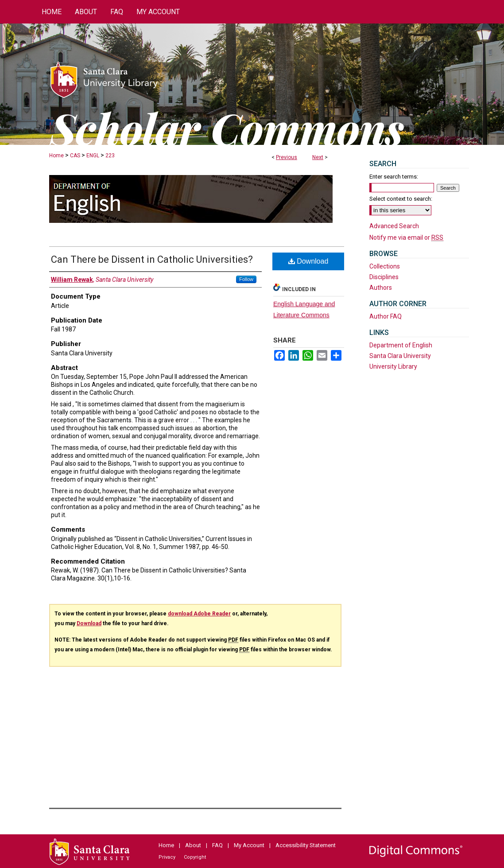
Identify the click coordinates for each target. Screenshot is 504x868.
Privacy (167, 857)
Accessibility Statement (306, 845)
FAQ (217, 845)
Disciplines (384, 277)
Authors (381, 288)
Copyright (195, 857)
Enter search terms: (394, 177)
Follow (246, 279)
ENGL (93, 156)
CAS (75, 156)
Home (56, 156)
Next (318, 157)
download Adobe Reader (199, 614)
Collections (385, 266)
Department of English (401, 345)
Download (308, 261)
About (193, 845)
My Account (249, 845)
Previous (287, 157)
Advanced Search (394, 226)
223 (110, 156)
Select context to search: (401, 199)
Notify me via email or (406, 237)
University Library (393, 366)
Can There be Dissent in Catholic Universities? (152, 259)
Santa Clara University (400, 356)
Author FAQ (386, 316)
